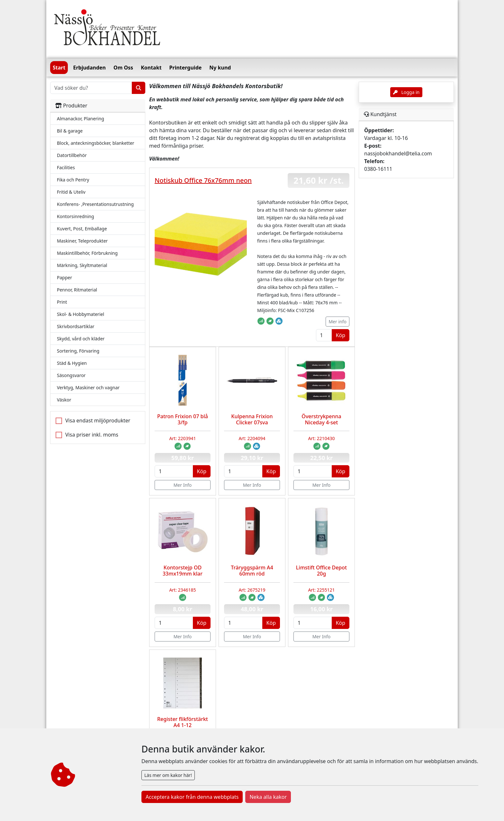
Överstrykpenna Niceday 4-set (321, 419)
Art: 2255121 (321, 590)
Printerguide (186, 68)
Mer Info (183, 485)
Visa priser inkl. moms (92, 435)
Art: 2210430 (321, 438)
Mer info (337, 322)
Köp (341, 335)
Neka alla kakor (268, 797)
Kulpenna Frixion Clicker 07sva (252, 419)
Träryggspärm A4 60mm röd (252, 571)
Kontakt (151, 68)
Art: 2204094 (252, 438)
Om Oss (123, 68)
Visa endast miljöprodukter (98, 420)
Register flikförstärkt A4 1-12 (183, 722)
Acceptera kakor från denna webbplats (192, 797)
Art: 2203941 (182, 438)
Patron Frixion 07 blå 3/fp (183, 419)
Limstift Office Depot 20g (321, 571)
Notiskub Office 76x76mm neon (203, 180)
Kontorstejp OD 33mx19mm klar (183, 571)
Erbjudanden (89, 68)
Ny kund (220, 68)
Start (59, 68)
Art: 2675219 (252, 590)
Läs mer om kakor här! (168, 775)
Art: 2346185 (182, 590)
